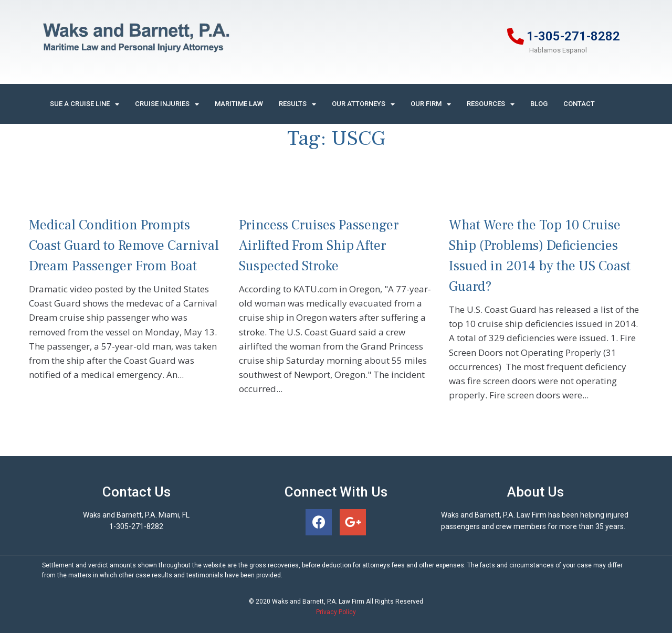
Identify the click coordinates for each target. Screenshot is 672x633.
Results (297, 104)
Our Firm (431, 104)
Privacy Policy (336, 612)
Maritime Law (239, 104)
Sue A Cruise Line (85, 104)
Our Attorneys (363, 104)
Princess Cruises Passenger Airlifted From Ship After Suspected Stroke (319, 246)
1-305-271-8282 (573, 36)
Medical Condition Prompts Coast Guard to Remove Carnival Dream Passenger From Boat (124, 246)
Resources (491, 104)
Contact (579, 104)
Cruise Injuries (167, 104)
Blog (539, 104)
